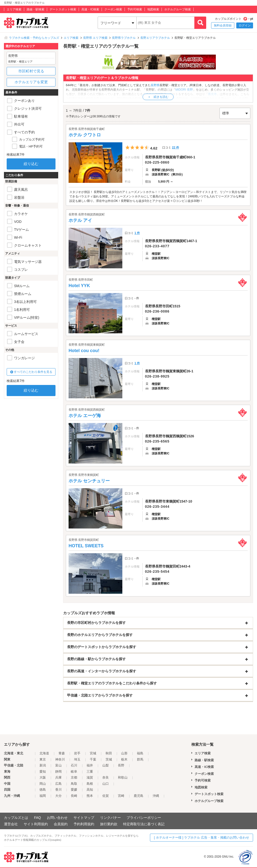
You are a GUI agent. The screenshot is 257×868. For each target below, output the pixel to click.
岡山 (43, 784)
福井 (90, 765)
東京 (43, 759)
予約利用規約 (84, 824)
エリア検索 (14, 9)
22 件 (175, 148)
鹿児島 (138, 796)
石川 (74, 765)
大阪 (43, 777)
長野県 (155, 85)
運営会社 (11, 824)
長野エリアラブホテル (155, 38)
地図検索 (153, 9)
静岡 (58, 772)
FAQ (37, 818)
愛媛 (74, 790)
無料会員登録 (223, 25)
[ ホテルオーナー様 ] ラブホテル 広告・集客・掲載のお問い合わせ (202, 837)
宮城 (93, 753)
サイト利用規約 (36, 824)
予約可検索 (135, 9)
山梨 (106, 765)
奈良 (106, 777)
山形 (124, 753)
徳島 (43, 790)
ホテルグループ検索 (178, 9)
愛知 (43, 772)
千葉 (93, 759)
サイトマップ (84, 818)
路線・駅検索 (36, 9)
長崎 (74, 796)
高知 (90, 790)
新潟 (43, 765)
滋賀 (90, 777)
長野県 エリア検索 (95, 38)
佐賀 (106, 796)
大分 (58, 796)
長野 (121, 765)
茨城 (109, 759)
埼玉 (77, 759)
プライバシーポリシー (144, 818)
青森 (62, 753)
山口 (106, 784)
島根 (90, 784)
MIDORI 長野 (184, 90)
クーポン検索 (113, 9)
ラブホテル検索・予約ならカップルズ (34, 38)
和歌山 (123, 777)
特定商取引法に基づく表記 (144, 824)
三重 (90, 772)
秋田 (109, 753)
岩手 (77, 753)
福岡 (43, 796)
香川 (58, 790)
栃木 (124, 759)
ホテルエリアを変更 (31, 82)
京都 (74, 777)
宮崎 (121, 796)
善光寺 (212, 94)
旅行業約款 (109, 824)
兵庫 (58, 777)
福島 (140, 753)
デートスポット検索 (63, 9)
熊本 (90, 796)
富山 (58, 765)
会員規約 (61, 824)
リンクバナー (110, 818)
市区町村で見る (31, 71)
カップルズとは (16, 818)
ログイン (245, 25)
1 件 (137, 233)
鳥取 (74, 784)
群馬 (140, 759)
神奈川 (60, 759)
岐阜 (74, 772)
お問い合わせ (57, 818)
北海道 (44, 753)
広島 (58, 784)
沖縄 (156, 796)
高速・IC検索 (90, 9)
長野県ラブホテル (124, 38)
